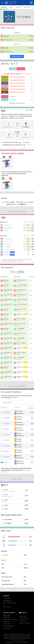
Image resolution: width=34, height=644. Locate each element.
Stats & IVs (27, 7)
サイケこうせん (8, 239)
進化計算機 (6, 617)
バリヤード (27, 145)
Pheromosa (5, 440)
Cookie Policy (23, 621)
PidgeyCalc (6, 622)
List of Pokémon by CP (10, 603)
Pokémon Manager (9, 626)
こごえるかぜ (7, 247)
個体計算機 (6, 615)
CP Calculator (7, 624)
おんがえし (9, 255)
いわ (5, 77)
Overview (4, 7)
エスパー (5, 97)
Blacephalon (5, 412)
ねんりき (6, 36)
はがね (5, 86)
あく (5, 92)
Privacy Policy (23, 616)
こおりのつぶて (8, 225)
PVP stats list (7, 607)
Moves (11, 7)
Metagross (5, 462)
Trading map (7, 628)
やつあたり (9, 252)
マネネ (21, 142)
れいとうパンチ (8, 241)
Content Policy (23, 619)
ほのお (5, 89)
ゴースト (5, 83)
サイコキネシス (8, 40)
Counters (19, 7)
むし (5, 80)
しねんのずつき (8, 228)
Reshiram (5, 429)
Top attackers (7, 598)
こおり (5, 100)
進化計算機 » (29, 110)
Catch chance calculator (10, 619)
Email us (24, 612)
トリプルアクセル (8, 249)
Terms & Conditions (25, 623)
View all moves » (17, 56)
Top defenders (8, 600)
